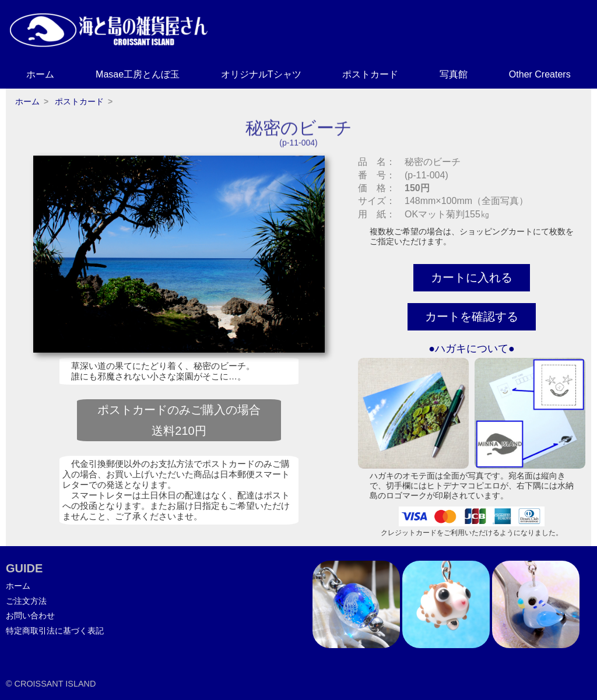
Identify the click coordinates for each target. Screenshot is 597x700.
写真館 (454, 74)
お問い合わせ (30, 615)
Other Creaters (540, 74)
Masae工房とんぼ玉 (138, 74)
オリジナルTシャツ (261, 74)
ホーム (40, 74)
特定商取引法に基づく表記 (55, 631)
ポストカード (370, 74)
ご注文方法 (26, 601)
